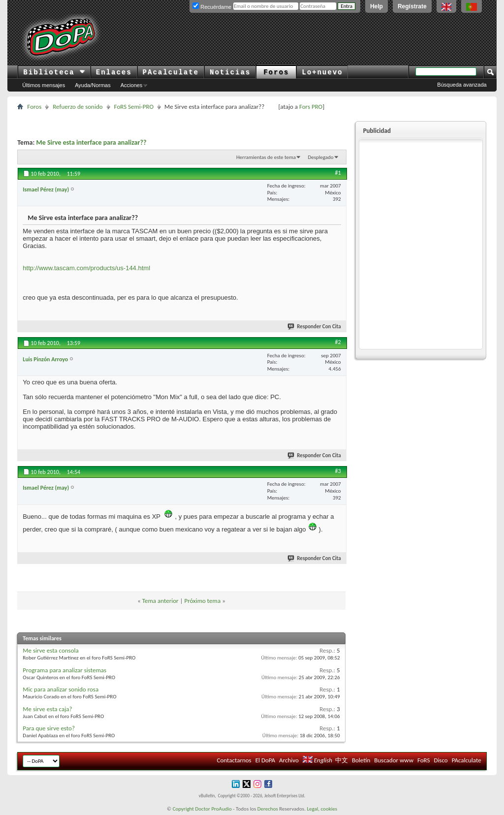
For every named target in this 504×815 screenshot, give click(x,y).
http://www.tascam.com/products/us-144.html (86, 268)
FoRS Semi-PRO (134, 107)
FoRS (424, 760)
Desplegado (320, 157)
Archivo (289, 760)
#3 (338, 471)
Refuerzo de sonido (78, 107)
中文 (342, 760)
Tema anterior (160, 601)
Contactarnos (234, 760)
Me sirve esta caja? (47, 709)
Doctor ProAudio (213, 809)
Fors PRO (311, 107)
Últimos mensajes (44, 85)
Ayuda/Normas (93, 85)
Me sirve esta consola (50, 650)
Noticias (230, 72)
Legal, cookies (322, 809)
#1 (338, 173)
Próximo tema (202, 601)
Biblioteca (54, 72)
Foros (276, 72)
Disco (441, 760)
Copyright (183, 809)
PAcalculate (171, 72)
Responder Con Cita (315, 327)
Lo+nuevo (322, 72)
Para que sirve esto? (49, 728)
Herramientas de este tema (266, 157)
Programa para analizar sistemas (64, 670)
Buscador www (394, 760)
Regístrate (412, 6)
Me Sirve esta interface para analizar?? (91, 142)
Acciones (132, 85)
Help (377, 6)
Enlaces (114, 72)
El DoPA (265, 760)
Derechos (268, 809)
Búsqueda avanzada (462, 85)
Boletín (361, 760)
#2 (338, 342)
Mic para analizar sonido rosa (61, 689)
